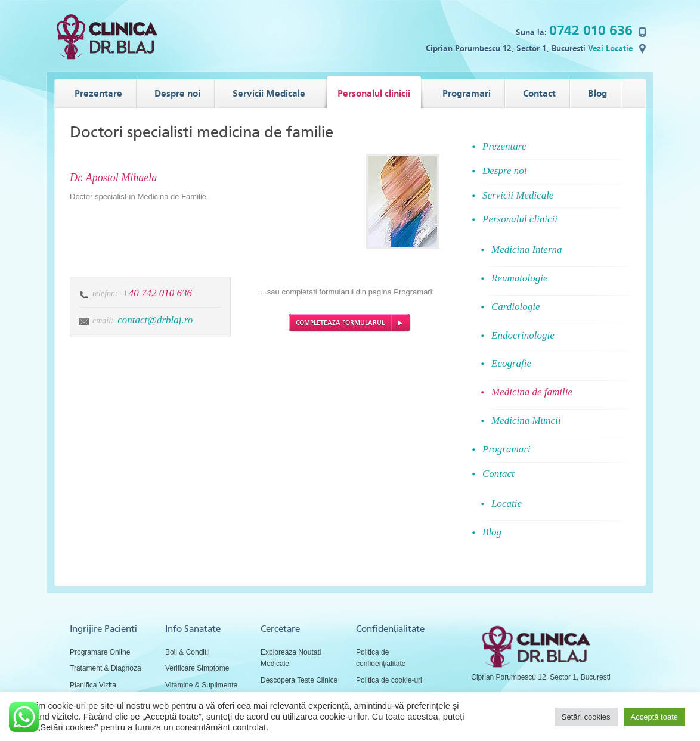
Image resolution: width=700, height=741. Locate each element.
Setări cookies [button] (586, 717)
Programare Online (100, 652)
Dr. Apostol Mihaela (113, 178)
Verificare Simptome (197, 668)
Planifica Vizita (93, 685)
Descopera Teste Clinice (299, 680)
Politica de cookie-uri (389, 680)
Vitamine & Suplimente (201, 685)
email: (103, 320)
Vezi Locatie (610, 49)
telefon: (105, 294)
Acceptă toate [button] (655, 717)
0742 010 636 (591, 30)
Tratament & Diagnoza (106, 668)
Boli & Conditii (188, 652)
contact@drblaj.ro (155, 320)
